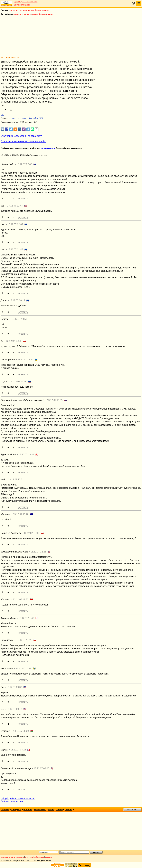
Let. (2, 115)
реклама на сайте (8, 857)
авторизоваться (48, 148)
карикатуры (40, 810)
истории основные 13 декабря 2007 (26, 118)
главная (5, 810)
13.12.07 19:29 (14, 341)
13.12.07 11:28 (24, 640)
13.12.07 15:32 (25, 360)
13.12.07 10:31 (23, 669)
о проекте (29, 857)
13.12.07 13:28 (21, 514)
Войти (16, 5)
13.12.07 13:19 (32, 533)
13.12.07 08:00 (41, 768)
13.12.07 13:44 (26, 455)
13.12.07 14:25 (19, 382)
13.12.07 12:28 (38, 552)
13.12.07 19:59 (19, 319)
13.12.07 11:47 (26, 618)
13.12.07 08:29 (21, 731)
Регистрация (25, 5)
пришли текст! (132, 810)
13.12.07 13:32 (16, 479)
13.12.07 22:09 (15, 224)
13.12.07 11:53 (21, 599)
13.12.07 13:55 (55, 400)
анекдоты (14, 10)
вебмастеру (39, 857)
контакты (20, 857)
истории (23, 10)
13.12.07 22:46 (24, 164)
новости (48, 857)
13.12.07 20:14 (17, 300)
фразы (38, 10)
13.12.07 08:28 (18, 750)
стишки (46, 10)
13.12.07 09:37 (14, 687)
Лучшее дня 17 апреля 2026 (26, 2)
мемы (31, 10)
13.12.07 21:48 (15, 249)
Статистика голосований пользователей (22, 141)
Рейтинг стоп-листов (12, 801)
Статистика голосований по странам (20, 136)
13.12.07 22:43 (15, 206)
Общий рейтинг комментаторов (18, 799)
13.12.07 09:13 (14, 709)
